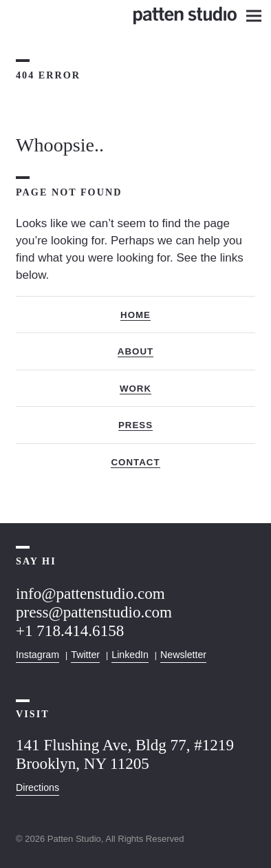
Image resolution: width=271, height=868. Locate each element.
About (135, 351)
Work (135, 389)
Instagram (37, 655)
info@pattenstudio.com (90, 593)
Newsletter (183, 655)
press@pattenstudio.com (94, 612)
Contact (135, 462)
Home (135, 315)
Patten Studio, (76, 839)
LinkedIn (130, 655)
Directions (37, 787)
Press (135, 425)
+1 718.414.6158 (70, 631)
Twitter (85, 655)
